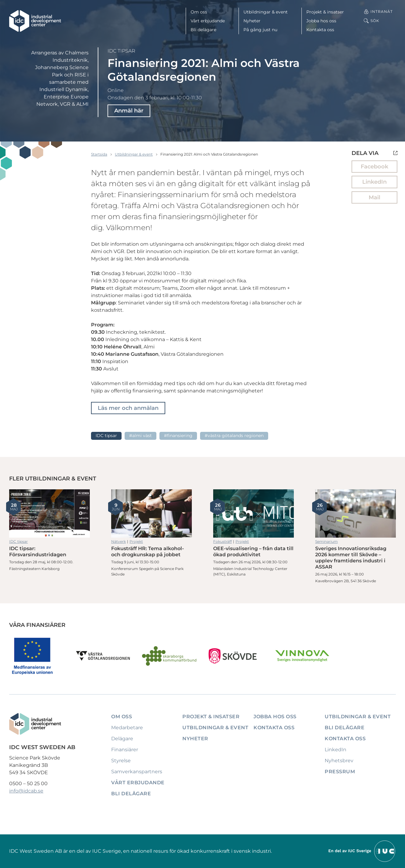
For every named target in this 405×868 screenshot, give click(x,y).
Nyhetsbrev (339, 761)
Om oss (199, 12)
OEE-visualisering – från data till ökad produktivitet (254, 513)
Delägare (122, 739)
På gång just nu (260, 30)
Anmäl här (129, 111)
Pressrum (340, 772)
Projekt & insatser (325, 12)
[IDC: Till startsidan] (35, 21)
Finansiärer (125, 750)
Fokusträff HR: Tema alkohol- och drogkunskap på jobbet (151, 513)
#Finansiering (178, 436)
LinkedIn (374, 182)
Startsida (99, 154)
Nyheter (252, 21)
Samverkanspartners (137, 772)
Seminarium (327, 541)
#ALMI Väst (140, 436)
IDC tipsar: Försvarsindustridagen (49, 513)
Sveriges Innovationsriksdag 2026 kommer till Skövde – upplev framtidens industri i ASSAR (356, 513)
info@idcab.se (26, 791)
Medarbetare (127, 728)
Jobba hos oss (321, 21)
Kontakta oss (320, 30)
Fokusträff (223, 541)
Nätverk (119, 541)
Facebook (374, 167)
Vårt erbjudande (208, 21)
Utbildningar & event (266, 12)
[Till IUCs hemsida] (362, 851)
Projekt (136, 541)
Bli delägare (203, 30)
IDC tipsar (121, 51)
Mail (374, 197)
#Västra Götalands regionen (234, 436)
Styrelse (121, 761)
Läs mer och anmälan (128, 408)
